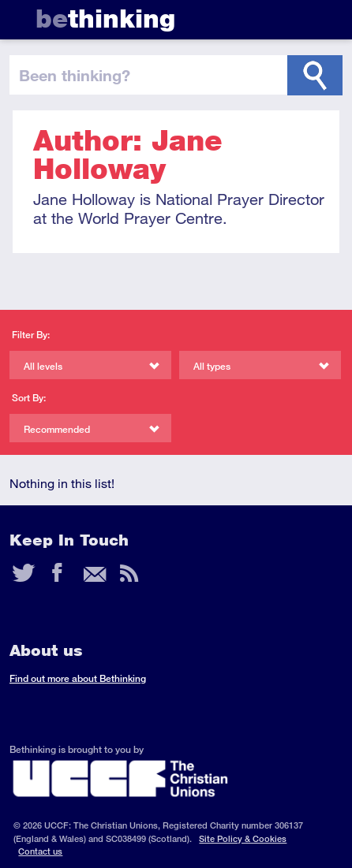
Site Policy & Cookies (243, 838)
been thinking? (75, 75)
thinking (105, 19)
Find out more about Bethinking (78, 678)
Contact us (40, 851)
